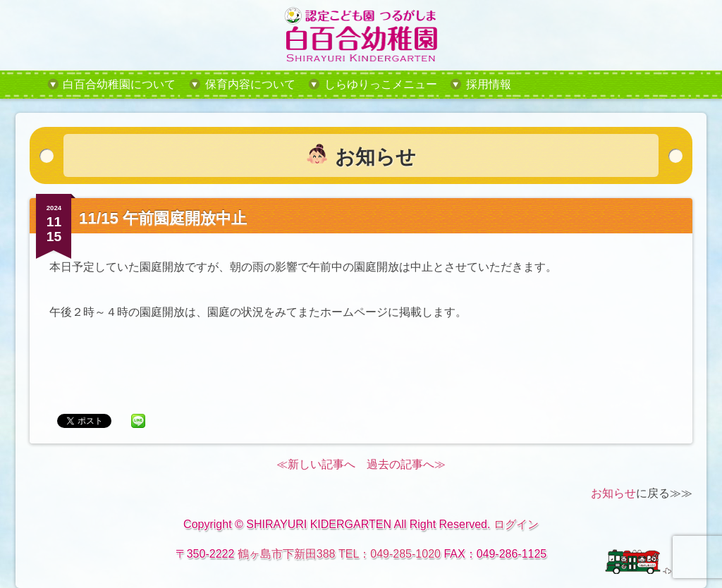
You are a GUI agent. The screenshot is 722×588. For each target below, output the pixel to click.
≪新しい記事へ (316, 464)
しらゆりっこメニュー (381, 84)
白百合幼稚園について (119, 84)
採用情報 (489, 84)
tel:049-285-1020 (600, 85)
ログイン (516, 524)
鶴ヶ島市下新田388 (287, 554)
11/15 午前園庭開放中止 (163, 218)
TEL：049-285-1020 (390, 554)
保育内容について (250, 84)
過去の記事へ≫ (406, 464)
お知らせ (613, 493)
